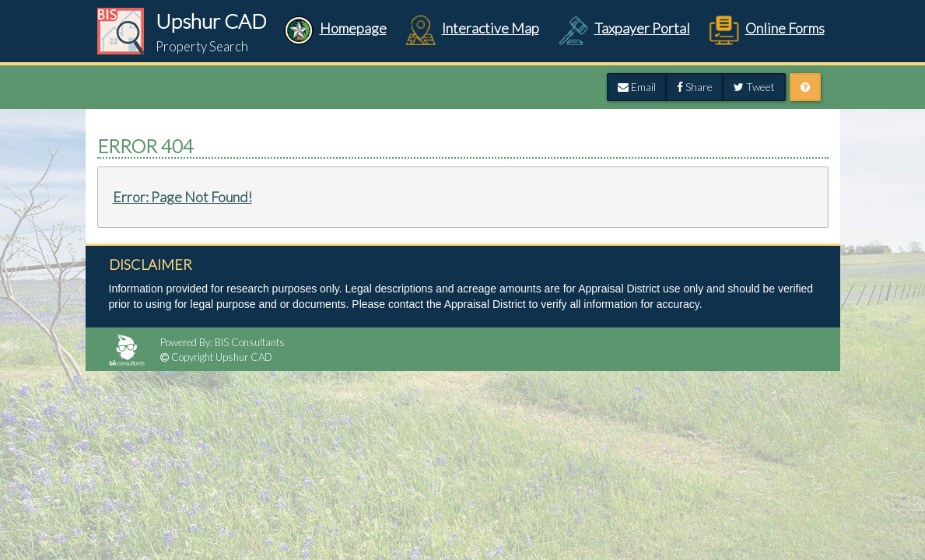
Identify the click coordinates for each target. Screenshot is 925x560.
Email (637, 87)
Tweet (754, 87)
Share (695, 87)
